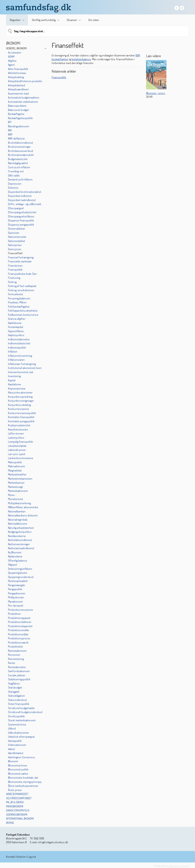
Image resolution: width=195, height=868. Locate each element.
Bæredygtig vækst (18, 163)
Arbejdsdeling (16, 77)
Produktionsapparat (19, 618)
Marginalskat (15, 470)
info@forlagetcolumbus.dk (53, 842)
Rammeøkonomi (17, 651)
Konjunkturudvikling (19, 405)
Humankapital (16, 327)
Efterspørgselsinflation (21, 216)
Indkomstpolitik (17, 347)
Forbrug (12, 282)
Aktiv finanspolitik (18, 69)
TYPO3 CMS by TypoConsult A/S (171, 866)
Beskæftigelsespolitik (20, 118)
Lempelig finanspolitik (20, 442)
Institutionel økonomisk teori (25, 368)
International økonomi (20, 819)
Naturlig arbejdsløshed (21, 528)
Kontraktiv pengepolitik (21, 421)
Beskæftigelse (16, 114)
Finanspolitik (15, 270)
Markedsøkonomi (18, 491)
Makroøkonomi (16, 466)
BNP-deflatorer (16, 138)
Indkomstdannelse (19, 339)
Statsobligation (16, 696)
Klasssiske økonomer (20, 392)
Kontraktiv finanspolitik (21, 417)
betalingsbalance (81, 59)
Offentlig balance (18, 561)
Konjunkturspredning (20, 397)
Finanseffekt (15, 253)
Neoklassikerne (17, 536)
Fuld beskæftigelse (19, 307)
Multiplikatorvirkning (19, 503)
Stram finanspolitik (19, 704)
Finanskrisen (15, 266)
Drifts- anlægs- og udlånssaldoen (26, 204)
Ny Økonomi (15, 552)
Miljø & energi (15, 802)
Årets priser (15, 790)
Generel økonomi (16, 48)
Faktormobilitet (17, 241)
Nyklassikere (15, 556)
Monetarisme (16, 499)
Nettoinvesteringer (19, 544)
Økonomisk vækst (18, 774)
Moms (11, 495)
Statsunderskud (17, 700)
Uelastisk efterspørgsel (21, 737)
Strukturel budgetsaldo (21, 708)
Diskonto (13, 188)
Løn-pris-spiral (17, 454)
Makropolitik (15, 462)
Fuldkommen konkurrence (23, 315)
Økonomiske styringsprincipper (26, 782)
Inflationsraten (16, 360)
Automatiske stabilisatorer (23, 102)
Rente (12, 663)
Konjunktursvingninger (21, 401)
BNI (10, 130)
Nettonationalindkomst (21, 548)
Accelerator (15, 52)
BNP (10, 134)
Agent (11, 65)
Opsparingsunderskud (21, 577)
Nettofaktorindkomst (20, 540)
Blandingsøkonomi (18, 126)
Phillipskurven (16, 597)
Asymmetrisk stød (18, 93)
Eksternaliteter (17, 229)
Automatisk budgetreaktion (24, 97)
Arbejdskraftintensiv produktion (26, 81)
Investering (14, 376)
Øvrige (10, 823)
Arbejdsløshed (16, 85)
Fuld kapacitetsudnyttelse (23, 311)
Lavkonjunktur (16, 438)
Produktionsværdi (18, 642)
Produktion (14, 614)
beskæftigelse (60, 59)
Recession (14, 655)
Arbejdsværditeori (18, 89)
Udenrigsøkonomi (17, 815)
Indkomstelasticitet (19, 343)
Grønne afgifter (17, 319)
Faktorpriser (15, 245)
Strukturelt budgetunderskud (25, 712)
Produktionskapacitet (20, 626)
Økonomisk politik (18, 769)
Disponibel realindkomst (22, 200)
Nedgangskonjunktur (20, 532)
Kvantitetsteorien (18, 429)
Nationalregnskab (18, 520)
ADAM (11, 57)
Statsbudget (15, 687)
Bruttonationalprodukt (21, 155)
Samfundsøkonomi (19, 671)
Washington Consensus (22, 757)
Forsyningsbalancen (19, 298)
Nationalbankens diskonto (23, 515)
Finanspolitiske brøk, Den (22, 274)
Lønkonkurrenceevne (21, 458)
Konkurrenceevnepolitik (22, 413)
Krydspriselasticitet (19, 425)
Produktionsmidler (19, 630)
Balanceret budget (18, 110)
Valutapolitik (15, 741)
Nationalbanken (17, 511)
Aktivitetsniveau (17, 73)
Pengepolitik (15, 589)
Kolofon (21, 857)
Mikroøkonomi (15, 806)
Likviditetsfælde (17, 446)
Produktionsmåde (18, 634)
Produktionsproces (19, 638)
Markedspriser (16, 483)
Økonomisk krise (18, 765)
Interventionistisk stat (21, 372)
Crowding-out (16, 171)
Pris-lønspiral (16, 606)
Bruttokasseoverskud (20, 151)
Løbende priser (17, 450)
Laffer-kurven (16, 433)
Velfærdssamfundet (19, 798)
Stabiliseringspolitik (19, 679)
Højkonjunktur (16, 335)
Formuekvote (16, 294)
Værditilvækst (16, 753)
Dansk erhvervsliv (18, 810)
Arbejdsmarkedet (17, 794)
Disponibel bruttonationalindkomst (26, 192)
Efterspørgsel (16, 208)
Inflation (13, 351)
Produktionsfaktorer (20, 622)
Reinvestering (16, 659)
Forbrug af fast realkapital (22, 286)
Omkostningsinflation (20, 569)
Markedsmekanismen (20, 479)
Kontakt (11, 857)
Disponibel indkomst (20, 196)
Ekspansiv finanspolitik (21, 220)
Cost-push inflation (19, 167)
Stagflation (14, 683)
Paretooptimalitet (18, 581)
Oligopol (12, 565)
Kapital (12, 380)
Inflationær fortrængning (22, 364)
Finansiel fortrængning (21, 257)
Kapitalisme (14, 384)
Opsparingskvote (18, 573)
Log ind (32, 857)
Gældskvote (15, 323)
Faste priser (15, 249)
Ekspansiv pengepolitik (21, 225)
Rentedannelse (17, 667)
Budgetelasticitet (18, 159)
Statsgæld (14, 692)
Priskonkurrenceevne (20, 610)
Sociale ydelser (17, 675)
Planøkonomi (15, 602)
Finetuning (14, 278)
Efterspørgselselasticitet (22, 212)
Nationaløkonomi (18, 524)
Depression (15, 184)
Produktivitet (15, 646)
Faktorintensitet (17, 237)
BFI (10, 122)
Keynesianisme (17, 388)
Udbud (12, 728)
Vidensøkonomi (17, 745)
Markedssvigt (15, 487)
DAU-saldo (14, 175)
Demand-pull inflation (20, 179)
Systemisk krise (17, 724)
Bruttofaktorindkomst (21, 143)
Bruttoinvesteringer (19, 147)
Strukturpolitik (16, 716)
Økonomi (13, 761)
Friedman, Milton (17, 302)
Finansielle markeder (20, 261)
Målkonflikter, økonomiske (23, 507)
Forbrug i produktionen (21, 290)
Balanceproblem (17, 106)
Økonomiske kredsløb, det (23, 778)
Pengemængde (16, 585)
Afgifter (12, 61)
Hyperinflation (16, 331)
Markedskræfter (17, 474)
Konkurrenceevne (18, 409)
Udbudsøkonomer (18, 733)
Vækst (12, 749)
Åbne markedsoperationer (23, 786)
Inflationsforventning (20, 356)
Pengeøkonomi (17, 593)
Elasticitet (14, 233)
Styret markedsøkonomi (22, 720)
